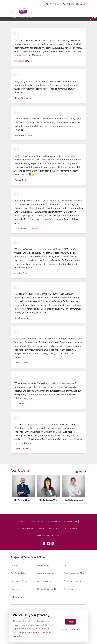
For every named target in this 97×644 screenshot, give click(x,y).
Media (41, 528)
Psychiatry (68, 589)
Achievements (71, 521)
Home (14, 17)
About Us (22, 521)
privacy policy (30, 633)
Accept (70, 622)
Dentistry (15, 565)
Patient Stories (37, 521)
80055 (68, 4)
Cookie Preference (70, 630)
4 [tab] (57, 508)
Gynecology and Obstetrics (75, 573)
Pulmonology (17, 597)
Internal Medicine (19, 581)
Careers (74, 528)
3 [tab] (51, 508)
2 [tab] (46, 508)
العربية (83, 4)
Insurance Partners (26, 528)
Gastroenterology (46, 573)
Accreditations (54, 521)
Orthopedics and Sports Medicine (75, 581)
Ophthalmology (44, 581)
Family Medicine (19, 573)
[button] (53, 4)
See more (80, 472)
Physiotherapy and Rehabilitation (49, 589)
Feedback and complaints (48, 535)
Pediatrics (15, 589)
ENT (65, 565)
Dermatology (43, 565)
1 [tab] (40, 508)
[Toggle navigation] (12, 12)
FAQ (50, 528)
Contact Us (61, 528)
